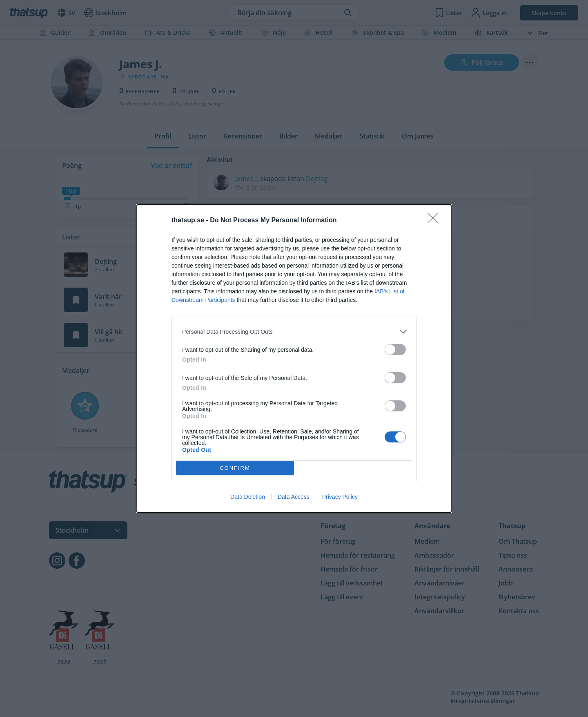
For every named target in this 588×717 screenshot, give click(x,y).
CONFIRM (235, 468)
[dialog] (294, 358)
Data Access (294, 497)
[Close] (435, 221)
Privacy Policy (340, 497)
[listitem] (294, 332)
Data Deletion (248, 497)
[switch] (395, 350)
